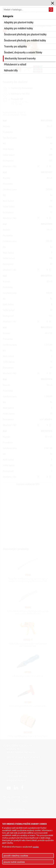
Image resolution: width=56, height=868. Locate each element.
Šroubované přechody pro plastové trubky (25, 34)
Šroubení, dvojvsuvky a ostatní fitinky (23, 52)
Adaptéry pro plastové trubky (19, 22)
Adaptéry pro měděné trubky (18, 28)
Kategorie (8, 16)
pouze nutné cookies (14, 862)
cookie (36, 847)
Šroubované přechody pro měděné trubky (25, 40)
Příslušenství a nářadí (15, 65)
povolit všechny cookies (16, 856)
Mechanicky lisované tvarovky (20, 58)
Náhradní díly (11, 71)
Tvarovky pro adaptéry (15, 46)
